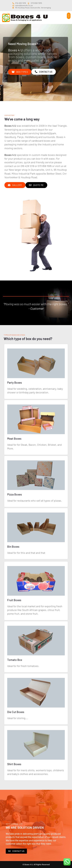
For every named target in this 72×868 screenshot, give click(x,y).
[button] (69, 16)
